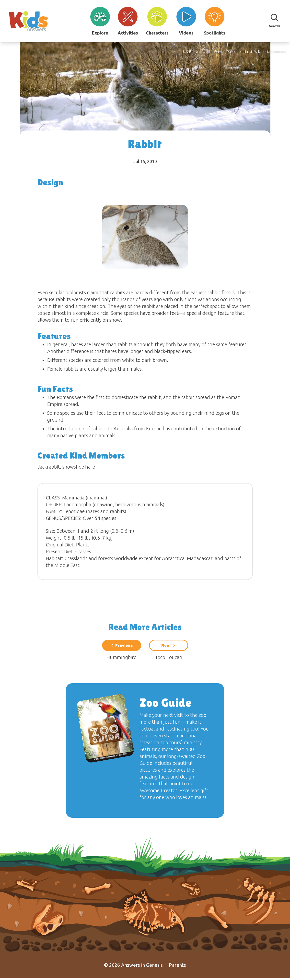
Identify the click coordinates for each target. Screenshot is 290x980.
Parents (177, 967)
